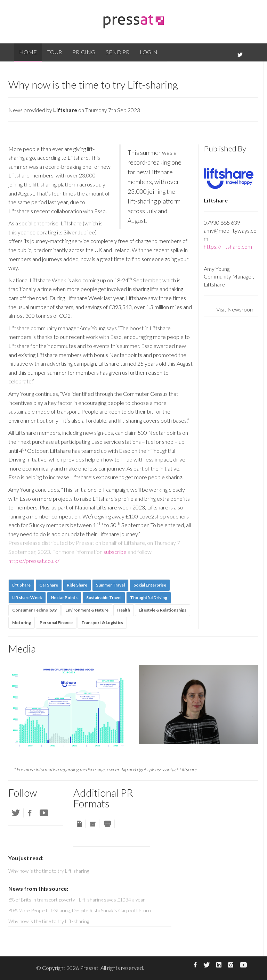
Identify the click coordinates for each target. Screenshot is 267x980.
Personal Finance (56, 622)
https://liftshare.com (228, 246)
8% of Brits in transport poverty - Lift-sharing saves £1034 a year (77, 900)
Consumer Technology (34, 610)
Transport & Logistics (102, 622)
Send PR (118, 52)
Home (28, 52)
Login (149, 52)
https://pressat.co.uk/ (34, 561)
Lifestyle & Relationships (163, 610)
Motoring (22, 622)
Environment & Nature (87, 610)
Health (124, 610)
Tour (55, 52)
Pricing (84, 52)
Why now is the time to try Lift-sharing (49, 921)
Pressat (89, 968)
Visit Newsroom (235, 309)
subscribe (115, 552)
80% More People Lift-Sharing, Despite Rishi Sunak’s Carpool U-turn (80, 910)
